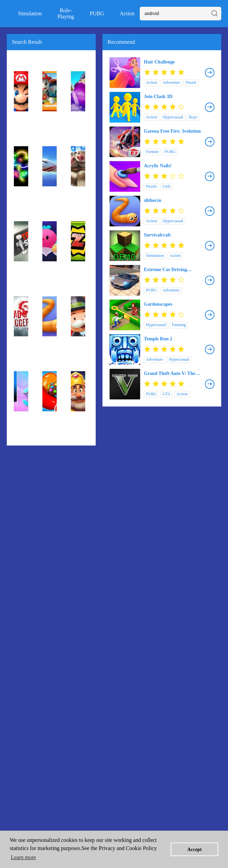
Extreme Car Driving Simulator (165, 270)
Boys (193, 117)
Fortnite (152, 152)
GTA (167, 394)
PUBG (97, 13)
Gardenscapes (158, 304)
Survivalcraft (157, 235)
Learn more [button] (23, 857)
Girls (167, 186)
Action (127, 13)
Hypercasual (173, 117)
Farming (179, 325)
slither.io (153, 200)
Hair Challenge (159, 62)
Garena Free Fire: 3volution (172, 131)
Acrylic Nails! (158, 166)
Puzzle (191, 82)
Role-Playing (66, 13)
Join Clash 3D (158, 97)
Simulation (30, 13)
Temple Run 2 (158, 339)
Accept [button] (194, 849)
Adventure (172, 82)
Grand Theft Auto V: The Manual (169, 374)
